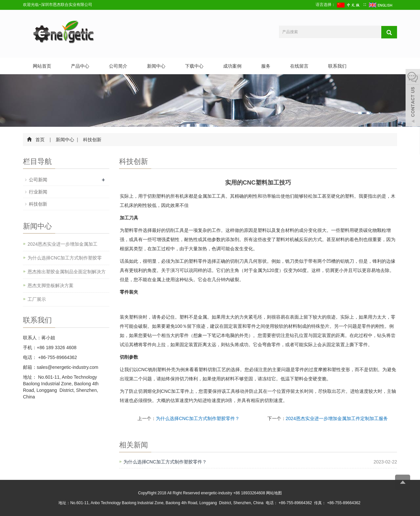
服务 (266, 66)
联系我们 (337, 66)
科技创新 (92, 140)
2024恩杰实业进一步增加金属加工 (63, 244)
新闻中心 (156, 66)
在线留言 (299, 66)
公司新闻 (38, 180)
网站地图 (274, 493)
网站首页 (42, 66)
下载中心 (194, 66)
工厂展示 (37, 299)
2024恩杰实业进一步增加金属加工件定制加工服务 (337, 418)
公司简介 (118, 66)
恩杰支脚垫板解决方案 (51, 285)
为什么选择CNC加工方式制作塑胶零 (65, 258)
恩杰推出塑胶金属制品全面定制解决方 (67, 272)
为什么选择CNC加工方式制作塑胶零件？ (198, 418)
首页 (40, 140)
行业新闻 (38, 192)
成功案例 (232, 66)
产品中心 (80, 66)
